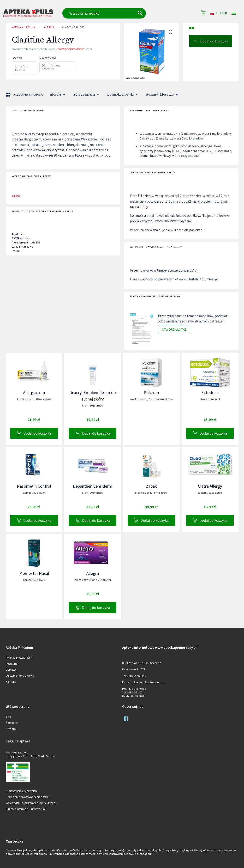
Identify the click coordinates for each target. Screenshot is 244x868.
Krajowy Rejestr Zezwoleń (21, 791)
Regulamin (12, 664)
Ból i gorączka (87, 95)
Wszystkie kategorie (25, 95)
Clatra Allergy (210, 486)
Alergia (49, 27)
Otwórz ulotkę (174, 330)
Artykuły (11, 729)
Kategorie (12, 723)
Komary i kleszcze (163, 95)
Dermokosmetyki (123, 95)
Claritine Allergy (74, 27)
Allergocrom (34, 392)
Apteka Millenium (24, 27)
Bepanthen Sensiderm (93, 486)
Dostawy (11, 670)
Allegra (93, 573)
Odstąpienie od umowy (20, 676)
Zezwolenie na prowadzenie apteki (27, 797)
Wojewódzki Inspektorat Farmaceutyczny (31, 803)
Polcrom (151, 392)
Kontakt (11, 682)
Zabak (151, 486)
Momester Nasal (34, 573)
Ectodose (210, 392)
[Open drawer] (234, 13)
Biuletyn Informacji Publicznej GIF (26, 809)
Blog (8, 717)
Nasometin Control (34, 486)
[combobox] (113, 13)
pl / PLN (219, 13)
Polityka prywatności (18, 658)
